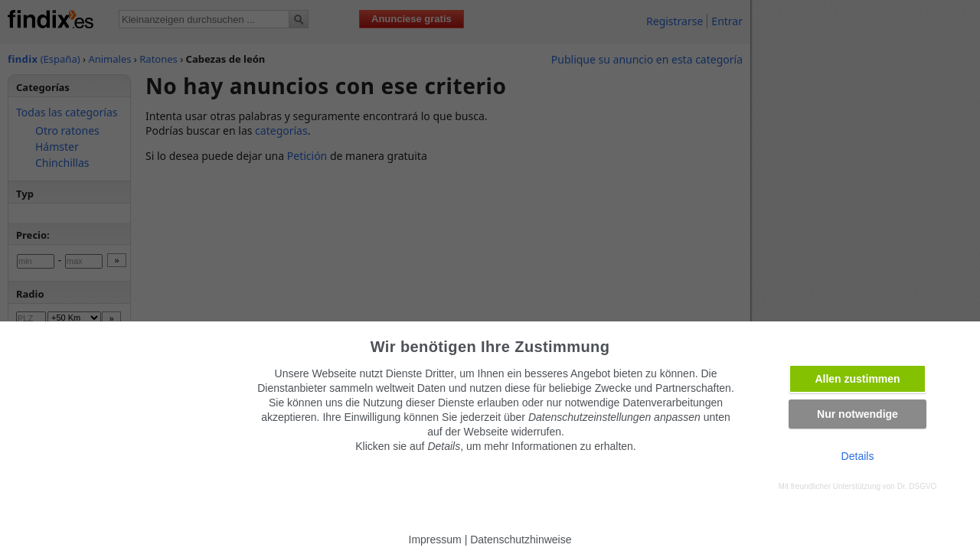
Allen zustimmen (857, 379)
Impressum (435, 540)
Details (858, 456)
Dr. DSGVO (917, 486)
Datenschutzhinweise (521, 540)
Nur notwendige (857, 414)
